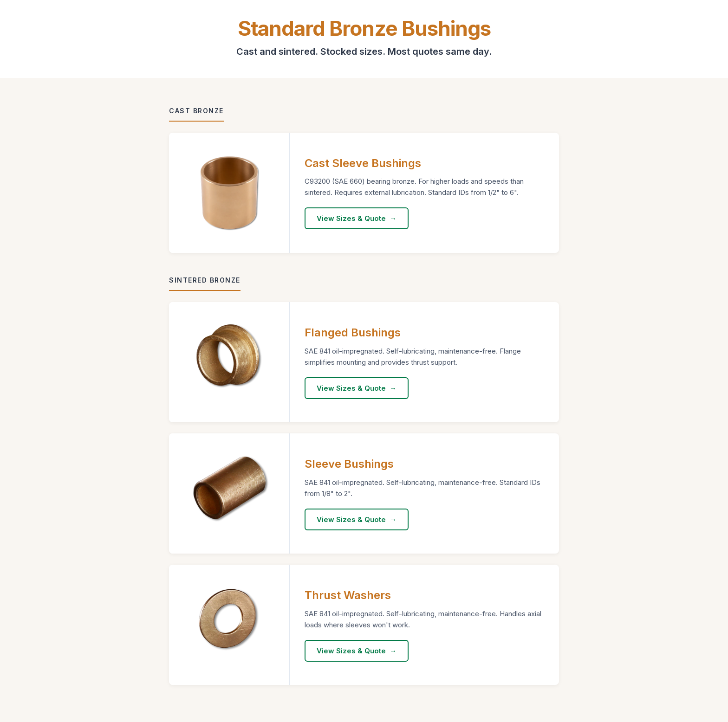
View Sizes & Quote (351, 218)
